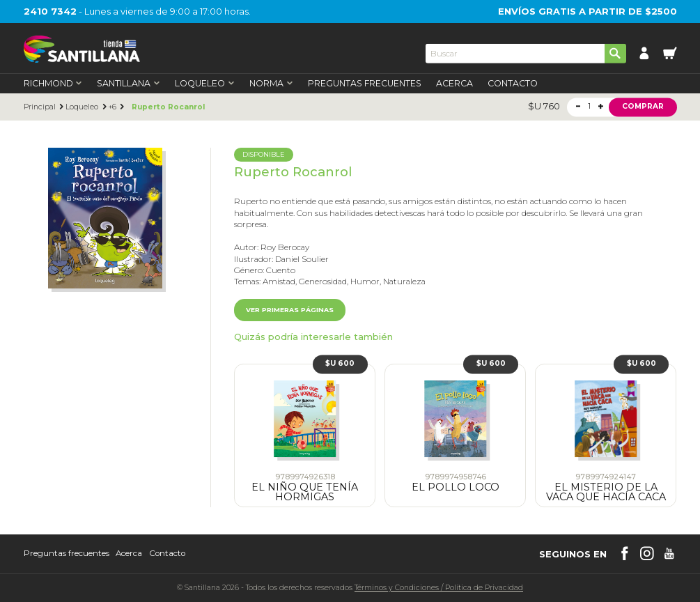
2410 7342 (50, 11)
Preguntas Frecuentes (365, 84)
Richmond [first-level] (53, 84)
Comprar (643, 107)
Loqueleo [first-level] (205, 84)
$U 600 (340, 363)
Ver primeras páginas (290, 310)
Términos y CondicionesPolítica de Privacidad (439, 588)
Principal (40, 107)
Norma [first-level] (271, 84)
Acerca (454, 84)
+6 (112, 107)
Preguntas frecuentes (67, 554)
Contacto (513, 84)
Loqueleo (82, 107)
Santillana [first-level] (129, 84)
